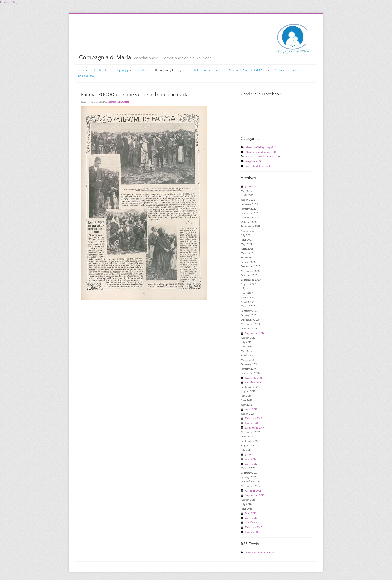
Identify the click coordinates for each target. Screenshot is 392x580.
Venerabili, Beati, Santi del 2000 (247, 71)
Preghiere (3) (253, 161)
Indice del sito (86, 76)
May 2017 (251, 459)
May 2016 (251, 513)
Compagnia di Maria (105, 57)
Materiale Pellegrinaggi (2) (261, 147)
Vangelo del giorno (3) (259, 166)
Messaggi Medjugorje (118, 102)
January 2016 (253, 532)
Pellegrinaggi (120, 71)
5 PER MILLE (99, 70)
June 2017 (251, 455)
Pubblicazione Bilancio (288, 70)
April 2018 (251, 410)
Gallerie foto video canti (207, 71)
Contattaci (142, 70)
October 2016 (253, 491)
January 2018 (253, 423)
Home (80, 71)
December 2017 (255, 428)
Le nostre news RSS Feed (260, 553)
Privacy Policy (9, 2)
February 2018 (254, 419)
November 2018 (255, 378)
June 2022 (251, 187)
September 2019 (255, 333)
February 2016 (254, 527)
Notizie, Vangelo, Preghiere (171, 70)
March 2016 (252, 523)
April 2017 (251, 464)
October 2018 (253, 383)
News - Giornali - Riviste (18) (263, 157)
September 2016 (255, 496)
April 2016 (251, 518)
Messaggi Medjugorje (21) (261, 152)
